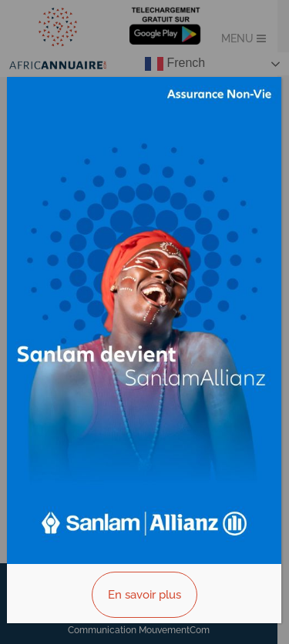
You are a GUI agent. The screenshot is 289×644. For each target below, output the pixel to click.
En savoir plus (144, 595)
